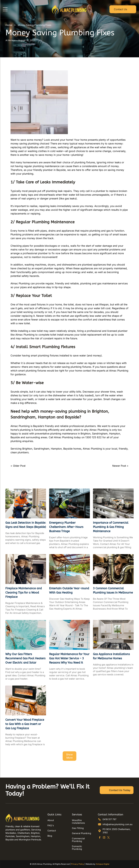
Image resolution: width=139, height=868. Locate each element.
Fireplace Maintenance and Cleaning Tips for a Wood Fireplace (24, 593)
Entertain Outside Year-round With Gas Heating (69, 590)
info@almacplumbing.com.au (117, 824)
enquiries (28, 441)
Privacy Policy (78, 864)
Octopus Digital (103, 864)
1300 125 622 (93, 437)
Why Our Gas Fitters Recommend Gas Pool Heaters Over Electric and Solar (25, 658)
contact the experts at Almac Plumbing (105, 371)
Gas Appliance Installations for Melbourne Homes (111, 656)
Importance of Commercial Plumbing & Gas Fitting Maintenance (111, 527)
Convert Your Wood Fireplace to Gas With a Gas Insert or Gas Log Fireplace (25, 724)
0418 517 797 (109, 819)
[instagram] (104, 838)
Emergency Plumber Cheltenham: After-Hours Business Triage (66, 527)
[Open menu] (5, 9)
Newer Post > (120, 466)
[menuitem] (57, 820)
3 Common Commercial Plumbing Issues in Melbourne (113, 590)
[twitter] (108, 838)
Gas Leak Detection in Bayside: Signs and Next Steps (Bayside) (26, 525)
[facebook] (100, 838)
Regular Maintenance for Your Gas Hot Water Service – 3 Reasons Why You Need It (69, 658)
